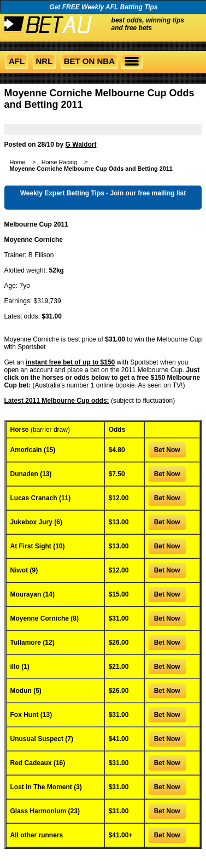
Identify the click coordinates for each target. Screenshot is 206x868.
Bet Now (167, 450)
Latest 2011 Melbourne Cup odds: (57, 401)
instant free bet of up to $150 (70, 362)
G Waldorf (81, 144)
